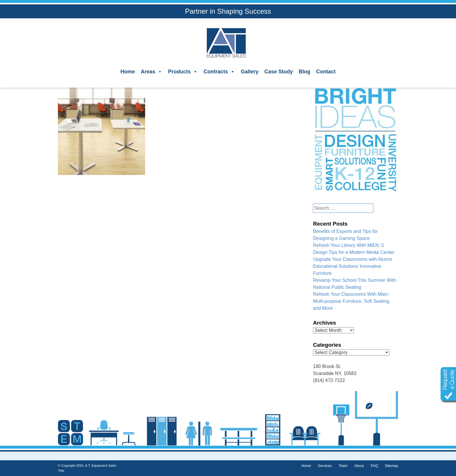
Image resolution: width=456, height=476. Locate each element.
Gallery (250, 72)
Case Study (279, 72)
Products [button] (183, 72)
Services (325, 466)
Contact (326, 72)
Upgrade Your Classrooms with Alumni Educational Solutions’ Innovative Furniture (352, 266)
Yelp (61, 470)
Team (343, 466)
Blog (304, 72)
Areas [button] (152, 72)
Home (128, 72)
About (359, 466)
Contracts (219, 72)
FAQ (374, 466)
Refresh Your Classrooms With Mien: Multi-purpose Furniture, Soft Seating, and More (352, 301)
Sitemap (391, 466)
